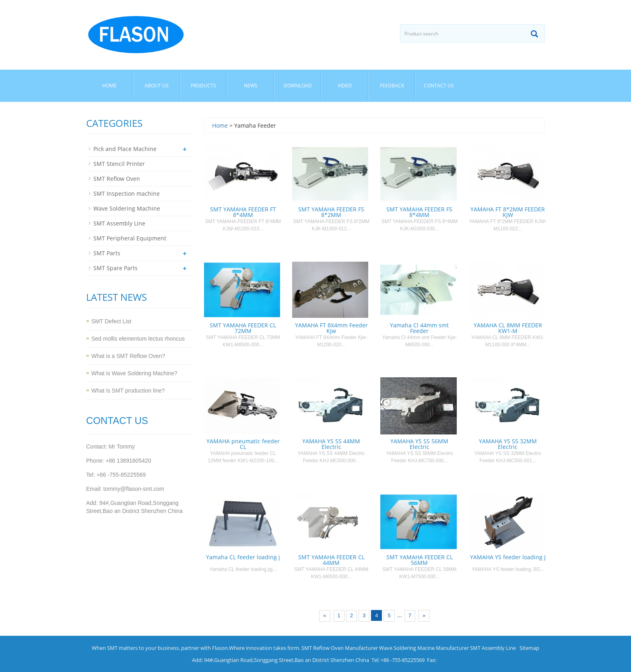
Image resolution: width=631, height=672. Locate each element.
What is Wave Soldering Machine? (134, 373)
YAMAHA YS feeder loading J (508, 557)
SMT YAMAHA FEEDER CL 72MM (243, 328)
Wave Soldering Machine (127, 208)
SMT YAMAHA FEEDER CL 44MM (331, 560)
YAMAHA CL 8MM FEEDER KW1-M (508, 328)
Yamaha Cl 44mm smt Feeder (419, 328)
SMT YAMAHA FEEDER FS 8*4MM (419, 212)
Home (109, 86)
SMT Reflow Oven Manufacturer (340, 648)
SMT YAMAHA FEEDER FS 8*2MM (331, 212)
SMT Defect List (111, 321)
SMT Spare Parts (115, 268)
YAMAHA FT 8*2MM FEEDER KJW (508, 212)
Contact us (439, 86)
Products (203, 86)
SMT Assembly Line (119, 223)
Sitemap (529, 648)
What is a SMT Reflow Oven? (128, 356)
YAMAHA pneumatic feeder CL (243, 444)
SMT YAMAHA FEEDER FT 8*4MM (243, 212)
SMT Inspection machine (127, 193)
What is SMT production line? (128, 391)
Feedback (392, 86)
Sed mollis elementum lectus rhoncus (138, 339)
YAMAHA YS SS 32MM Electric (508, 444)
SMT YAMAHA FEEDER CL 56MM (420, 560)
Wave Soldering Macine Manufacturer (424, 648)
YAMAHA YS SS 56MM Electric (419, 444)
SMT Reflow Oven (117, 179)
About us (157, 86)
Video (345, 86)
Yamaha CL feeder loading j (243, 557)
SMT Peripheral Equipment (130, 238)
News (251, 86)
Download (298, 86)
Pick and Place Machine (125, 149)
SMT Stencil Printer (119, 164)
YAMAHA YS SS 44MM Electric (331, 444)
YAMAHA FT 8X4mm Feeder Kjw (331, 328)
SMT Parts (107, 253)
